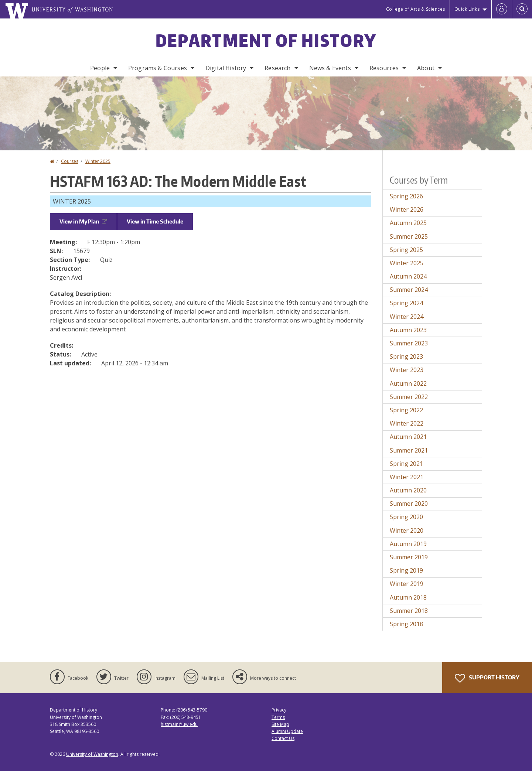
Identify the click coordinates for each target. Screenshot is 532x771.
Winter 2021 (407, 477)
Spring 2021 (406, 464)
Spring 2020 (406, 517)
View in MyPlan (83, 221)
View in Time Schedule (155, 221)
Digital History (226, 68)
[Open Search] (522, 9)
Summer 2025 (409, 236)
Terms (278, 717)
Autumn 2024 (408, 276)
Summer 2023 (409, 343)
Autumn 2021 (408, 437)
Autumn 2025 (408, 223)
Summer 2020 (409, 504)
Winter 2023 (407, 370)
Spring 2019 (406, 570)
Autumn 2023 (408, 330)
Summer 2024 (409, 290)
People (100, 68)
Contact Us (283, 738)
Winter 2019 (407, 584)
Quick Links (467, 9)
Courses (70, 161)
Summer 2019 (409, 557)
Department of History (266, 40)
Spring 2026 (406, 196)
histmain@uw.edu (179, 724)
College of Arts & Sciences (416, 9)
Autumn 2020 (408, 490)
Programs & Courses (158, 68)
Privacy (279, 710)
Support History (487, 678)
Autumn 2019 (408, 544)
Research (277, 68)
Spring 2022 (406, 410)
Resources (384, 68)
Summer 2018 (409, 611)
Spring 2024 (406, 303)
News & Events (330, 68)
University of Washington (92, 754)
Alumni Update (287, 731)
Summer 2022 (409, 397)
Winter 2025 (98, 161)
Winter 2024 (407, 317)
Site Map (280, 724)
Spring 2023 (406, 356)
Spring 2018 (406, 624)
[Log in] (502, 9)
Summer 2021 (409, 450)
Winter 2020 (407, 531)
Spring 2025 (406, 250)
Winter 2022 (407, 423)
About (426, 68)
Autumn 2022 (408, 383)
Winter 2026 (407, 209)
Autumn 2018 (408, 597)
